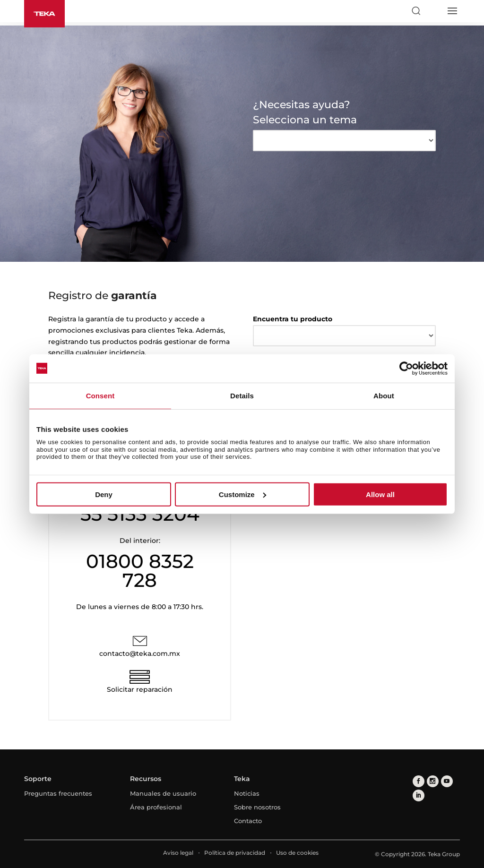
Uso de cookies (297, 853)
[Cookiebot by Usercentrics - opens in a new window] (406, 368)
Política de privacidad (235, 853)
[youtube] (447, 781)
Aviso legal (178, 853)
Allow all (380, 494)
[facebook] (419, 781)
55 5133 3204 (140, 514)
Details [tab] (242, 395)
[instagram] (433, 781)
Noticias (247, 793)
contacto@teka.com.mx (140, 653)
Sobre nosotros (257, 807)
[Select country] (434, 11)
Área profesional (156, 807)
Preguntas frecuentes (58, 793)
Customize (242, 494)
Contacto (248, 821)
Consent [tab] (100, 395)
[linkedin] (419, 795)
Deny (104, 494)
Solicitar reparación (140, 689)
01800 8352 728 (140, 571)
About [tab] (384, 395)
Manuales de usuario (163, 793)
